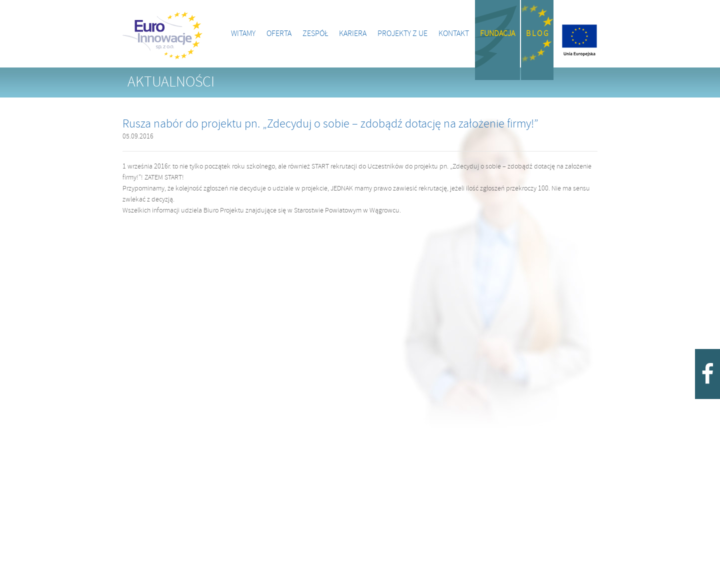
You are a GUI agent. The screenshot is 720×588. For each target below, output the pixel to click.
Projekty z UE (402, 34)
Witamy (243, 34)
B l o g (537, 34)
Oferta (279, 34)
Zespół (315, 34)
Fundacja (497, 34)
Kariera (353, 34)
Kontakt (454, 34)
